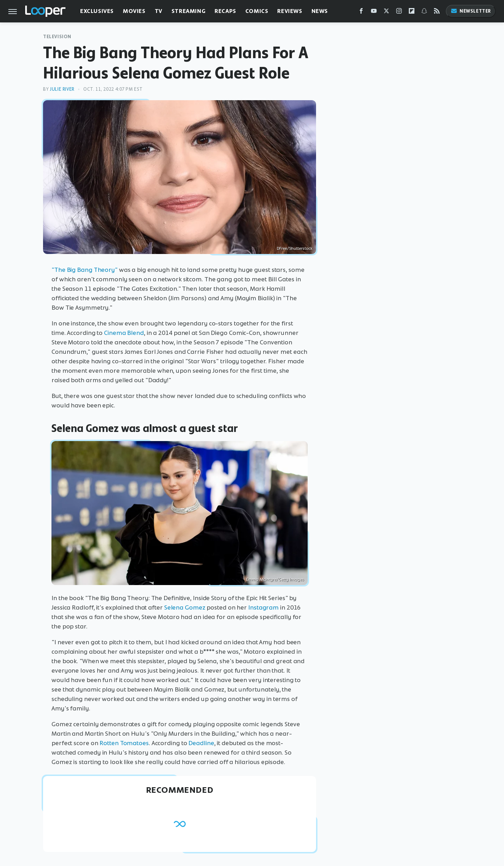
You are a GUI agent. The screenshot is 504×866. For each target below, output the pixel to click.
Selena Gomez (185, 607)
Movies (134, 11)
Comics (257, 11)
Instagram (263, 607)
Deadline (201, 743)
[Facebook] (361, 12)
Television (57, 37)
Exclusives (97, 11)
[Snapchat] (424, 12)
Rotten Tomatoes (124, 743)
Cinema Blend (124, 333)
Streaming (188, 11)
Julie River (62, 89)
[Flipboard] (412, 12)
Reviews (290, 11)
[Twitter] (386, 12)
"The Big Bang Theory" (85, 270)
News (320, 11)
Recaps (225, 11)
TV (159, 11)
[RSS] (437, 12)
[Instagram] (399, 12)
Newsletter (471, 11)
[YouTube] (374, 12)
